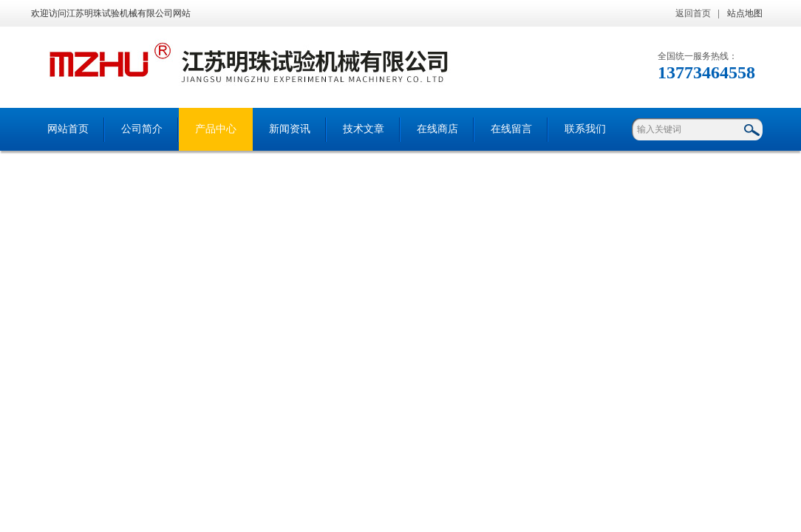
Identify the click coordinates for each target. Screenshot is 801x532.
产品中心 (216, 129)
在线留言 (511, 129)
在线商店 (437, 129)
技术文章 (364, 129)
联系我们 (585, 129)
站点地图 (745, 13)
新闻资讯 (290, 129)
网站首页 (68, 129)
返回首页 (693, 13)
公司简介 (142, 129)
